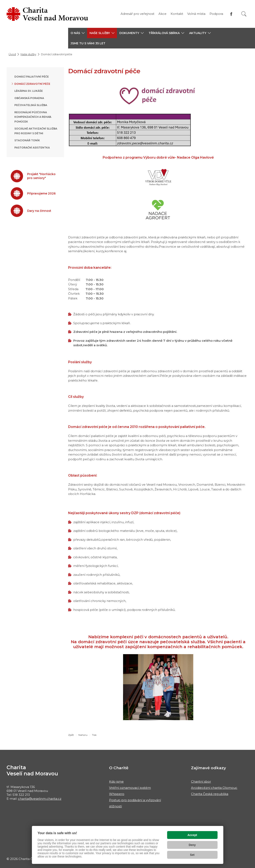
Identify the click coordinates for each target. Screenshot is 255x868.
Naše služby (28, 54)
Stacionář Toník (27, 140)
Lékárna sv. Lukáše (29, 91)
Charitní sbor (201, 781)
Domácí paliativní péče (32, 77)
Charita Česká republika (210, 794)
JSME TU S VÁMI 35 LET (88, 43)
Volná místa (196, 14)
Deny (192, 845)
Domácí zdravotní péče (32, 84)
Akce (162, 14)
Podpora (216, 14)
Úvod (12, 54)
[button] (78, 33)
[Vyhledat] (244, 14)
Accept (192, 835)
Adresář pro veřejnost (137, 14)
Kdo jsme (116, 781)
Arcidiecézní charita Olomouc (214, 788)
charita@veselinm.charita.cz (40, 799)
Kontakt (177, 14)
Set (192, 855)
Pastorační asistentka (32, 148)
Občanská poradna (29, 98)
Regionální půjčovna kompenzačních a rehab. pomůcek (33, 117)
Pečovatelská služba (31, 105)
